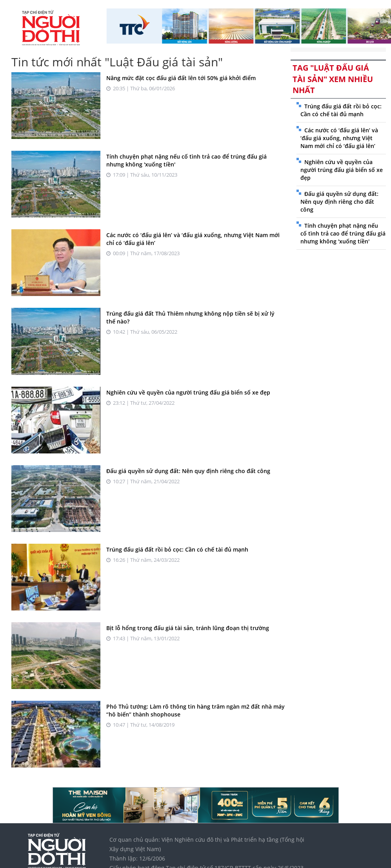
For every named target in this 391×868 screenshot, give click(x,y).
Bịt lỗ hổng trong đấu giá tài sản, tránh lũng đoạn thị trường (188, 628)
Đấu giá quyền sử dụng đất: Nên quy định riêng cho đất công (188, 471)
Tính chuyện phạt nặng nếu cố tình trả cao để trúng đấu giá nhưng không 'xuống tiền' (343, 233)
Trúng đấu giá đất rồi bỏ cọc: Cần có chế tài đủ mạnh (177, 549)
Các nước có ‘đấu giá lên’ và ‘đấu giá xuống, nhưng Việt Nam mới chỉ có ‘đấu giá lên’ (339, 138)
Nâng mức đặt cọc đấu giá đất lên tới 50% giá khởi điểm (181, 78)
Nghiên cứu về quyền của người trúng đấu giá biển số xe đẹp (188, 392)
